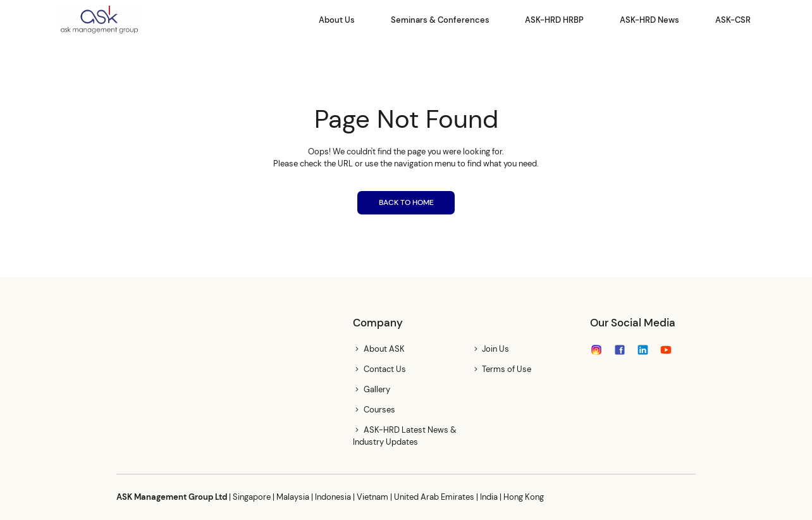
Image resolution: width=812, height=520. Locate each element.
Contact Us (385, 369)
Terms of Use (507, 369)
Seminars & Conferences (440, 20)
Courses (379, 410)
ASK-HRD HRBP (554, 20)
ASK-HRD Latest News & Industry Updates (405, 436)
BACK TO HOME (406, 202)
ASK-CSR (733, 20)
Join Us (495, 349)
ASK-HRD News (649, 20)
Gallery (377, 389)
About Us (337, 20)
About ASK (384, 349)
